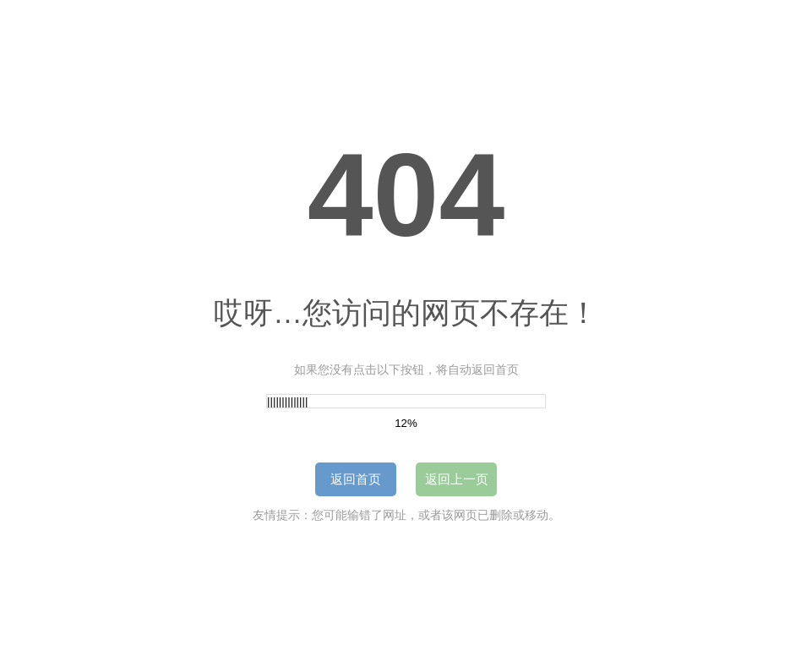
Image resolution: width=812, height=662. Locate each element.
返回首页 (356, 479)
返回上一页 (457, 479)
